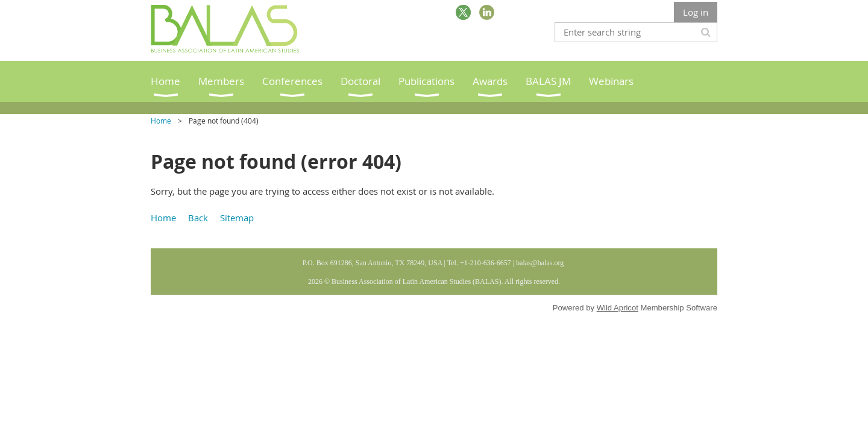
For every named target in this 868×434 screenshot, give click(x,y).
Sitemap (237, 218)
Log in (696, 12)
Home (161, 121)
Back (198, 218)
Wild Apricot (618, 308)
